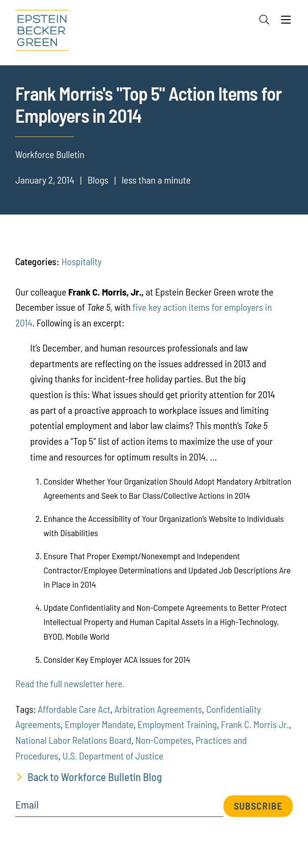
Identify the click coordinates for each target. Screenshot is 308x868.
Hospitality (82, 261)
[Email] (119, 808)
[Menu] (286, 22)
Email (27, 805)
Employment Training (177, 724)
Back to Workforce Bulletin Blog (95, 777)
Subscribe (258, 806)
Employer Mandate (99, 724)
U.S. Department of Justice (113, 756)
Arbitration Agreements (158, 709)
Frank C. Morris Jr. (255, 724)
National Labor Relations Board (73, 740)
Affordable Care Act (74, 709)
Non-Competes (164, 740)
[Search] (264, 20)
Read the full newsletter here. (70, 683)
